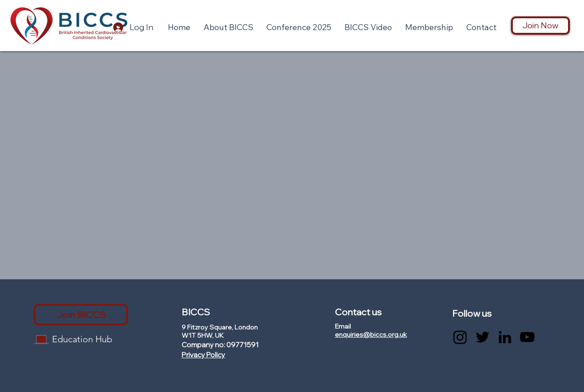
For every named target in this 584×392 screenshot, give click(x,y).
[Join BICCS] (81, 315)
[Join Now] (540, 26)
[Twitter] (482, 337)
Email (343, 326)
